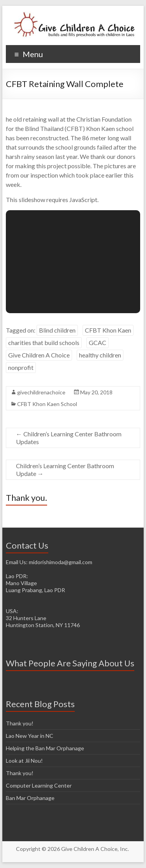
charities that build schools (44, 342)
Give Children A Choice (39, 355)
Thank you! (20, 723)
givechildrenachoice (41, 392)
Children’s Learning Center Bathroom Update (65, 470)
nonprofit (21, 367)
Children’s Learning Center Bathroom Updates (69, 438)
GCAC (98, 342)
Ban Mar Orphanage (30, 798)
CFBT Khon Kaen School (47, 404)
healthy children (100, 355)
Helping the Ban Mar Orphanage (45, 748)
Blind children (57, 330)
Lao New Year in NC (30, 736)
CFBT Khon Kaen (108, 330)
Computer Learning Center (39, 785)
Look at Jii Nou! (24, 761)
